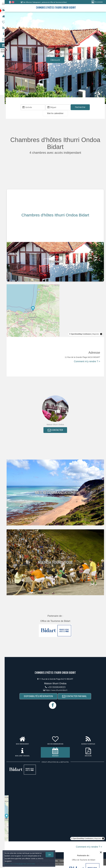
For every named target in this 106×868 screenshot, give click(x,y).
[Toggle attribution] (101, 334)
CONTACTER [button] (57, 431)
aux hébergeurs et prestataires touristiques (53, 865)
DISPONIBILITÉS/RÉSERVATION (40, 697)
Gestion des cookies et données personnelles (20, 864)
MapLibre (96, 334)
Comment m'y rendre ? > (87, 362)
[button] (56, 114)
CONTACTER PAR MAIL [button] (76, 697)
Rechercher (82, 107)
